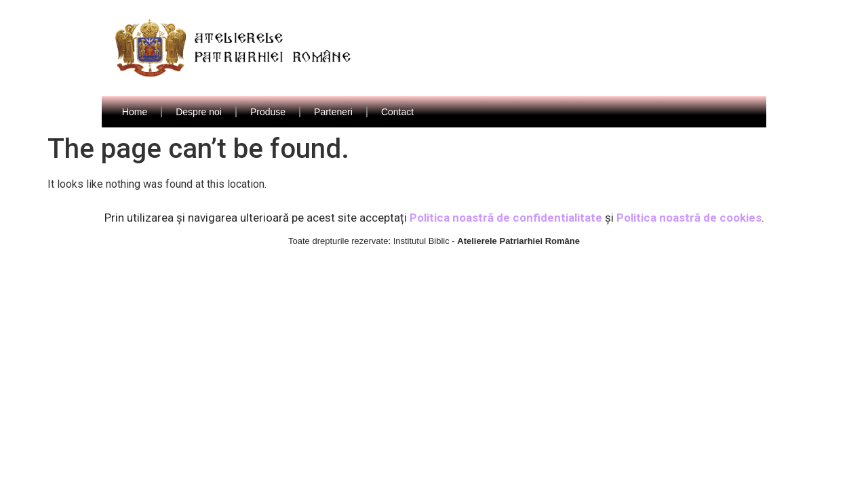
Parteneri (333, 112)
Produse (268, 112)
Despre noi (199, 112)
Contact (397, 112)
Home (135, 112)
